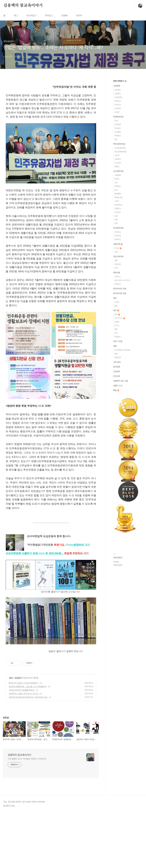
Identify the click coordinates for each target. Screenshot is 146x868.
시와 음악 (117, 362)
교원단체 (118, 244)
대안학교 (118, 239)
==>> (79, 596)
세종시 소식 (118, 386)
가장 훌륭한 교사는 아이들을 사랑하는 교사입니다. (27, 810)
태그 (16, 16)
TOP (140, 854)
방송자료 (117, 273)
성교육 (117, 112)
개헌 (116, 354)
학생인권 (118, 136)
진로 (116, 268)
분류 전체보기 (120, 81)
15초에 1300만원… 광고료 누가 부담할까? (28, 738)
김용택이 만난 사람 (121, 381)
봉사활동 (118, 194)
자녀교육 (118, 163)
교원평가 (118, 94)
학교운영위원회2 (121, 152)
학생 (116, 121)
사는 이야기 (120, 318)
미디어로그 (32, 16)
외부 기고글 (118, 341)
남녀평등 (118, 132)
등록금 (117, 167)
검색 (134, 6)
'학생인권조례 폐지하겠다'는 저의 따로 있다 (28, 748)
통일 (116, 390)
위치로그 (49, 16)
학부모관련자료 (119, 144)
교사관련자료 (118, 171)
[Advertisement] (51, 109)
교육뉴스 (118, 277)
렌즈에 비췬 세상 (120, 293)
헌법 (115, 346)
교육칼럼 (118, 175)
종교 (115, 298)
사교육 (117, 155)
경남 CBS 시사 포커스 (122, 280)
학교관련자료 (118, 228)
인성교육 (118, 264)
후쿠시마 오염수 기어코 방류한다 (24, 734)
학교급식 (118, 128)
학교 (116, 190)
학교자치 (118, 105)
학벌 (116, 220)
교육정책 (117, 86)
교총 (116, 252)
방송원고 (118, 284)
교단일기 (118, 212)
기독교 (117, 302)
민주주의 (117, 376)
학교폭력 (118, 125)
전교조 (118, 248)
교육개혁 (118, 108)
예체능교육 (118, 197)
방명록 (65, 16)
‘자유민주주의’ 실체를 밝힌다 (22, 741)
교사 (116, 183)
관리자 (79, 16)
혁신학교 (118, 101)
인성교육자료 (118, 256)
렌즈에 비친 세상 (120, 289)
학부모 (117, 179)
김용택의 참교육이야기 (23, 6)
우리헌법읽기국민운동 (122, 350)
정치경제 (117, 367)
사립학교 (118, 209)
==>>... (64, 605)
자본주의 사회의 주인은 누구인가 (24, 745)
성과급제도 (118, 97)
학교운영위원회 (120, 148)
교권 (116, 216)
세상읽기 (18, 729)
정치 (11, 729)
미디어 (117, 326)
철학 (116, 260)
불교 (116, 306)
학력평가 (118, 186)
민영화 (117, 322)
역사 (116, 333)
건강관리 (117, 371)
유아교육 (118, 236)
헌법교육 (118, 357)
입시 (116, 139)
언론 (116, 223)
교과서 (117, 201)
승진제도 (118, 90)
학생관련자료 (118, 117)
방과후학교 (118, 205)
